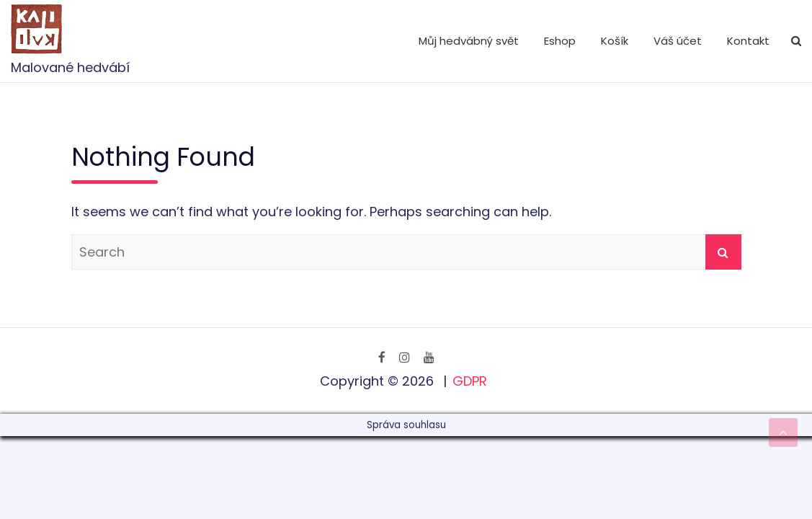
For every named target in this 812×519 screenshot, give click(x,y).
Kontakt (748, 41)
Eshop (560, 41)
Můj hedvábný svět (469, 41)
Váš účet (678, 41)
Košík (615, 41)
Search (723, 252)
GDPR (470, 381)
